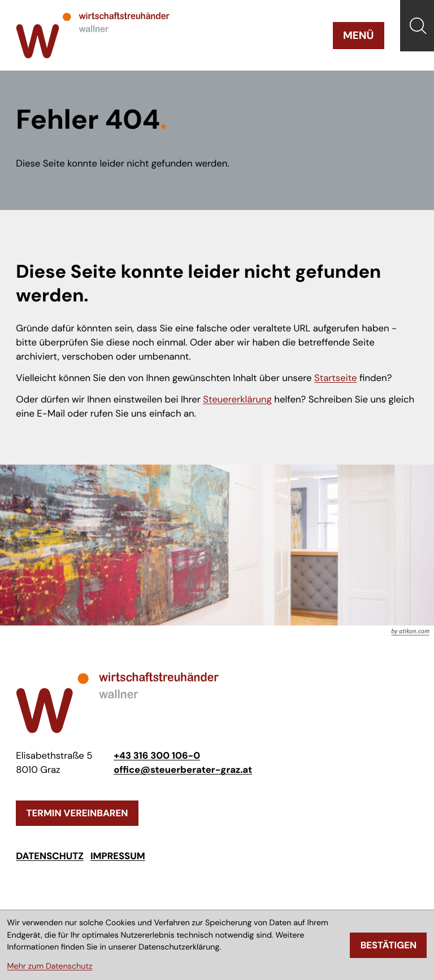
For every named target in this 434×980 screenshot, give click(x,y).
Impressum (118, 856)
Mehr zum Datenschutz (50, 966)
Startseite (336, 378)
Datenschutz (50, 856)
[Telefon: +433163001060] (157, 756)
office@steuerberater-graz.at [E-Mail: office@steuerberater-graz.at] (183, 770)
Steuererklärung (237, 400)
